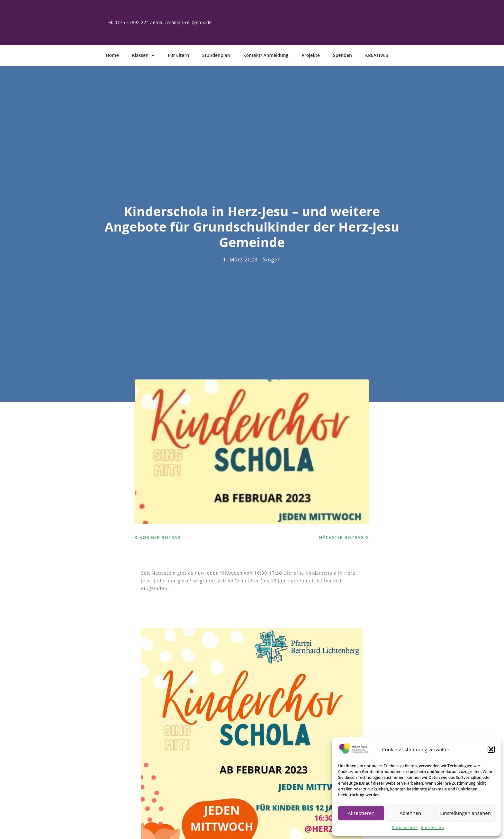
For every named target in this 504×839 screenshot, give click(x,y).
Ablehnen (410, 813)
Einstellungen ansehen (465, 813)
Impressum (432, 828)
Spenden (342, 55)
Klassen (144, 56)
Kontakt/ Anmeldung (266, 55)
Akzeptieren (361, 813)
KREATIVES (377, 55)
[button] (491, 749)
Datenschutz (405, 828)
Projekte (311, 55)
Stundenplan (216, 55)
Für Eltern (178, 55)
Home (112, 55)
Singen (272, 260)
